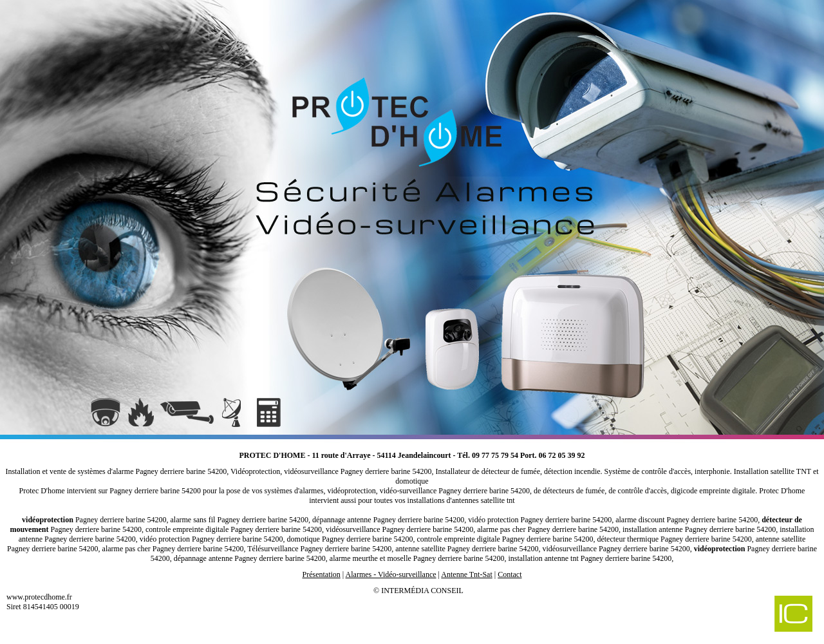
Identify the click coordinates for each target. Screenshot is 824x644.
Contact (510, 574)
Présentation (321, 574)
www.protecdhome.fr (39, 597)
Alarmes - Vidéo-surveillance (391, 574)
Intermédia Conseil (422, 591)
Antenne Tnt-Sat (466, 574)
